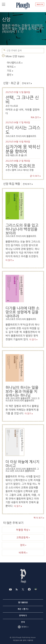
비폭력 (22, 553)
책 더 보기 (38, 518)
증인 (9, 75)
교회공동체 (22, 538)
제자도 (10, 67)
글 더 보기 (34, 176)
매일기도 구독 (40, 4)
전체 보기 (26, 83)
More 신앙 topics (15, 56)
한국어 (23, 627)
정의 (22, 545)
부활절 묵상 (22, 530)
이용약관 (30, 640)
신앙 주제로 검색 (4, 50)
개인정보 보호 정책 (19, 640)
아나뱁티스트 (14, 63)
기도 (9, 71)
